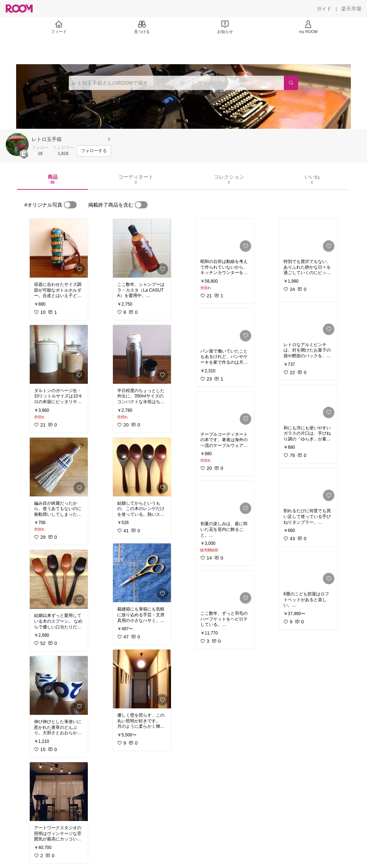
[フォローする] (94, 151)
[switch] (70, 205)
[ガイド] (324, 9)
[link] (59, 248)
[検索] (291, 83)
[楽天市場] (351, 9)
